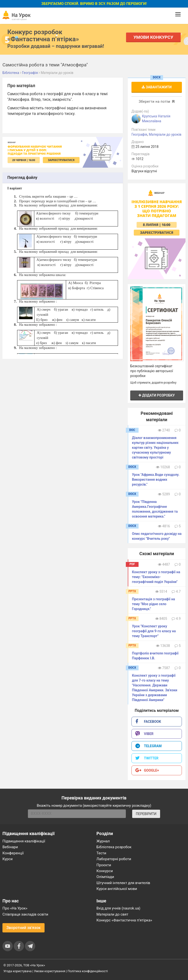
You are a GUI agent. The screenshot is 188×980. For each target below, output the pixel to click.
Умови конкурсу (153, 37)
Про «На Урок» (15, 908)
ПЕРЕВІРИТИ (146, 814)
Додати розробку (157, 395)
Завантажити (157, 87)
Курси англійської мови (117, 889)
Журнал (103, 841)
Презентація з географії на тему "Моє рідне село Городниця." (153, 604)
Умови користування (50, 971)
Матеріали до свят (112, 914)
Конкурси (105, 871)
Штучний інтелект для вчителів (123, 883)
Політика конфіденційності (88, 971)
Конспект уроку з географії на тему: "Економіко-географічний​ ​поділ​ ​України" (156, 577)
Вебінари (10, 847)
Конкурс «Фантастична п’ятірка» (124, 920)
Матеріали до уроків (165, 134)
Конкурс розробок (43, 35)
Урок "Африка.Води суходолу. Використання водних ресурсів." (156, 480)
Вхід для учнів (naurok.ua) (118, 908)
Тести (101, 853)
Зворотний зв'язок (23, 928)
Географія (139, 134)
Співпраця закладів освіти (25, 914)
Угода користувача (18, 971)
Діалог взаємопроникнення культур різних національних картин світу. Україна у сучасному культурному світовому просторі (155, 448)
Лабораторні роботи (114, 859)
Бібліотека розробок (114, 847)
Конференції (13, 853)
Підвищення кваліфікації (24, 841)
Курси (7, 859)
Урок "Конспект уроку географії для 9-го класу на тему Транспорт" (154, 631)
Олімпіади (105, 877)
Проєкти (104, 865)
